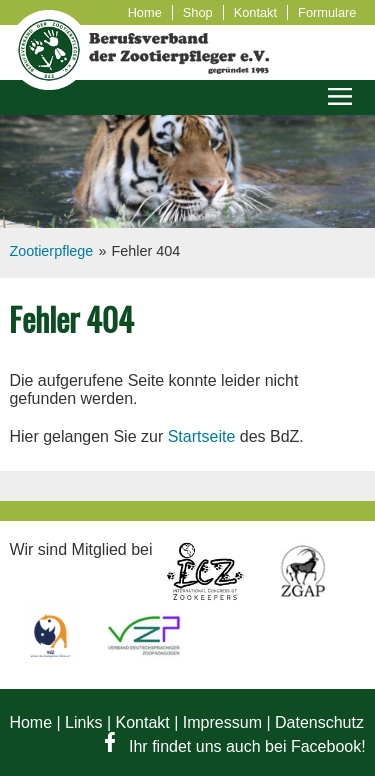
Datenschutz (319, 722)
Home (145, 12)
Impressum (222, 722)
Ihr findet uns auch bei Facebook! (235, 746)
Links (83, 722)
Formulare (327, 12)
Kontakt (255, 12)
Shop (198, 12)
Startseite (202, 436)
